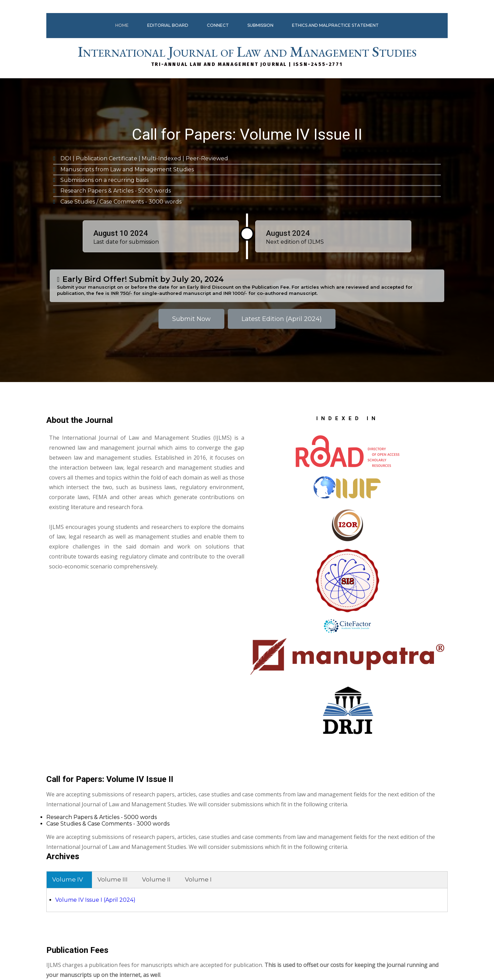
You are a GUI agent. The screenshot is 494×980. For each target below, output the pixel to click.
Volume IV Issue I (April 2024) (297, 618)
